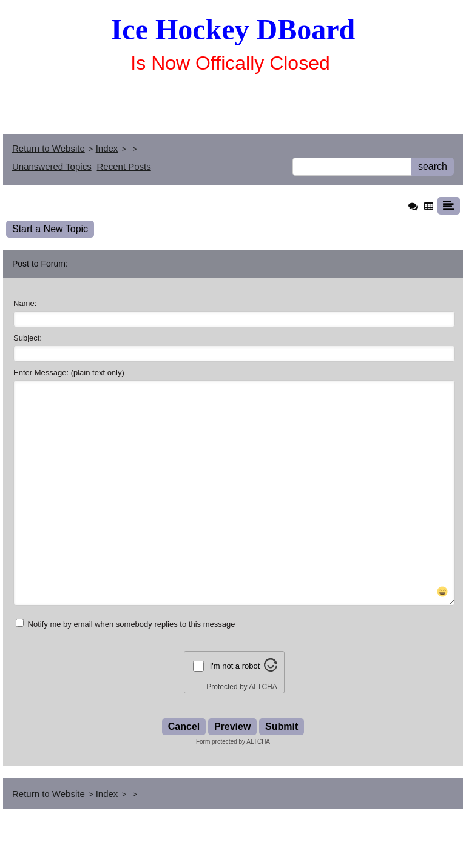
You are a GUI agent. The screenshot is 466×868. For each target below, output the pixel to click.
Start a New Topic (50, 229)
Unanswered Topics (52, 166)
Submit (282, 770)
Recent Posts (124, 166)
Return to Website (49, 148)
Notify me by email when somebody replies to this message (125, 667)
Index (107, 148)
